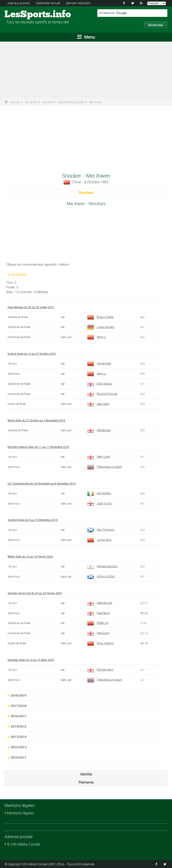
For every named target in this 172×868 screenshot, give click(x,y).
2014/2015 (19, 726)
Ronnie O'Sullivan (102, 394)
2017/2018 (19, 706)
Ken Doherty (99, 493)
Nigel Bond (98, 613)
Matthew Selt (100, 603)
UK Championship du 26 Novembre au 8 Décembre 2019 (42, 483)
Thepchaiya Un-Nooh (105, 467)
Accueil (15, 102)
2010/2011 (19, 757)
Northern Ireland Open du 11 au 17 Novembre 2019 (38, 447)
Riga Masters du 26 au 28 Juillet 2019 (31, 307)
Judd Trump (99, 503)
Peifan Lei (98, 623)
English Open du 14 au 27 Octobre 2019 (32, 354)
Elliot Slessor (100, 383)
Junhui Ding (99, 540)
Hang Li (97, 337)
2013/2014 (19, 737)
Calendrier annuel (48, 3)
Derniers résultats (78, 3)
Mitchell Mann (100, 669)
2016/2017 (19, 716)
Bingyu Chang (100, 317)
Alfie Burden (99, 430)
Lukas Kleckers (101, 327)
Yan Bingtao (99, 363)
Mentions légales (20, 813)
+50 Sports (31, 102)
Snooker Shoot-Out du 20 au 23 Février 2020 (35, 593)
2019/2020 (19, 275)
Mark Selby (98, 404)
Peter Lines (99, 456)
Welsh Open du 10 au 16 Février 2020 (30, 556)
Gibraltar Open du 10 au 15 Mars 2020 (31, 660)
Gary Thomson (101, 529)
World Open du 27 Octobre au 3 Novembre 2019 (36, 420)
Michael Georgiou (102, 566)
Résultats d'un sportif (71, 102)
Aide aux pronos (19, 3)
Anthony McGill (101, 576)
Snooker (48, 102)
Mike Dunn (98, 633)
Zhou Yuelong (100, 643)
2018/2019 (19, 695)
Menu (86, 37)
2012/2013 (19, 747)
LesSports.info (21, 15)
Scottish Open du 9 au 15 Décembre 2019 (33, 520)
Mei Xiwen (95, 102)
